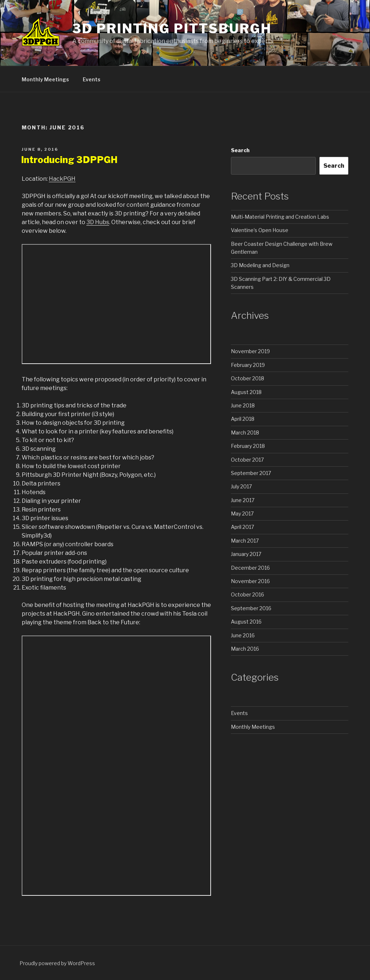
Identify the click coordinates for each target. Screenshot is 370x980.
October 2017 (247, 460)
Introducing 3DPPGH (69, 160)
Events (92, 79)
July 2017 (241, 486)
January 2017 (246, 554)
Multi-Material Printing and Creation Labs (280, 217)
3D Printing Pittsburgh (172, 29)
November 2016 (250, 581)
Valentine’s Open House (260, 230)
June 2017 (243, 500)
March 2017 (245, 541)
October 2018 (248, 378)
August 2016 (246, 622)
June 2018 (243, 405)
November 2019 (250, 351)
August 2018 (246, 392)
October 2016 (248, 594)
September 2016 (251, 608)
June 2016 (243, 635)
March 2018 (245, 433)
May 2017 (242, 513)
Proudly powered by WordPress (57, 963)
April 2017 (242, 527)
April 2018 (243, 419)
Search (240, 150)
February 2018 (248, 446)
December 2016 (250, 568)
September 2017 (251, 473)
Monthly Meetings (45, 79)
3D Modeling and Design (260, 265)
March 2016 (245, 649)
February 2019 (248, 365)
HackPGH (62, 179)
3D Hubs (98, 222)
